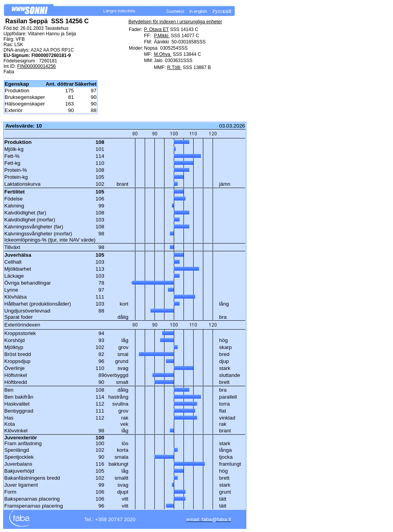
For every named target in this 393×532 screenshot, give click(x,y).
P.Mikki (162, 36)
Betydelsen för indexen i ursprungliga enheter (175, 22)
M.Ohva (163, 54)
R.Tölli (174, 67)
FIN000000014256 (36, 66)
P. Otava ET (156, 29)
